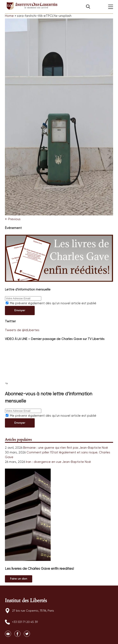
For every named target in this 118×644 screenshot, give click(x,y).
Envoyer (20, 310)
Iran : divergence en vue (44, 462)
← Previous (13, 219)
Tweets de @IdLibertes (22, 330)
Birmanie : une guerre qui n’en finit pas (51, 448)
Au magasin (19, 579)
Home (9, 16)
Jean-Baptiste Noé (94, 448)
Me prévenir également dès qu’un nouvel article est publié (51, 303)
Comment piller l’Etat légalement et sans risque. (62, 452)
